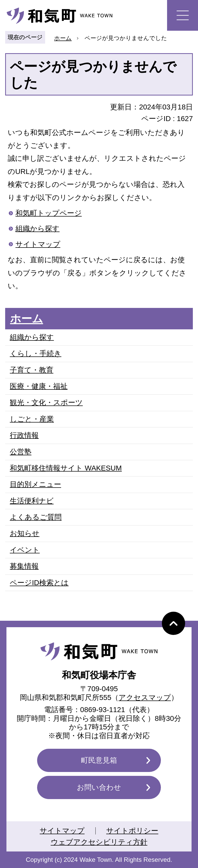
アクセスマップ (145, 698)
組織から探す (38, 229)
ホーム (63, 38)
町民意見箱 (99, 760)
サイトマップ (38, 244)
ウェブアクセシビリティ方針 (99, 842)
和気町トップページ (49, 213)
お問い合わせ (99, 787)
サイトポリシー (132, 831)
